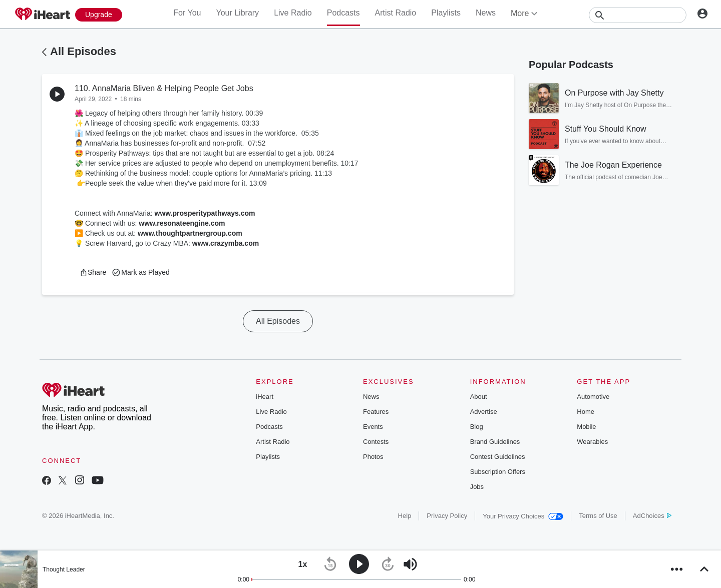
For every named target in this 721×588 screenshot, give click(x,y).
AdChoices (652, 516)
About (479, 397)
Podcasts (343, 13)
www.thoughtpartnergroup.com (190, 233)
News (486, 13)
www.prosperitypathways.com (205, 213)
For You (187, 13)
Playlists (446, 13)
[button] (93, 272)
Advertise (484, 412)
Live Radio (293, 13)
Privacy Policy (447, 516)
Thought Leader (64, 569)
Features (376, 412)
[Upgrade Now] (99, 15)
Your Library (237, 13)
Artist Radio (396, 13)
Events (373, 427)
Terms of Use (598, 516)
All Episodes (83, 51)
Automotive (593, 397)
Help (405, 516)
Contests (376, 442)
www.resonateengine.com (182, 223)
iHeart (265, 397)
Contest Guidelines (498, 457)
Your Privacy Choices (523, 516)
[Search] (638, 15)
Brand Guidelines (495, 442)
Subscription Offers (498, 472)
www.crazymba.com (226, 243)
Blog (477, 427)
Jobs (477, 487)
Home (586, 412)
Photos (373, 457)
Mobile (586, 427)
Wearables (592, 442)
